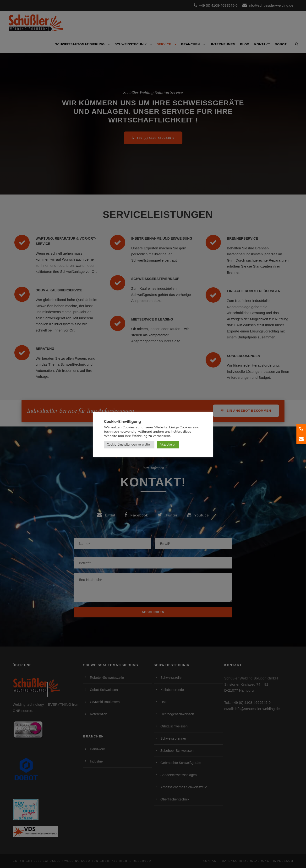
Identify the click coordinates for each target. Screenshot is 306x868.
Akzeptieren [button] (168, 445)
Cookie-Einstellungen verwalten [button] (129, 445)
